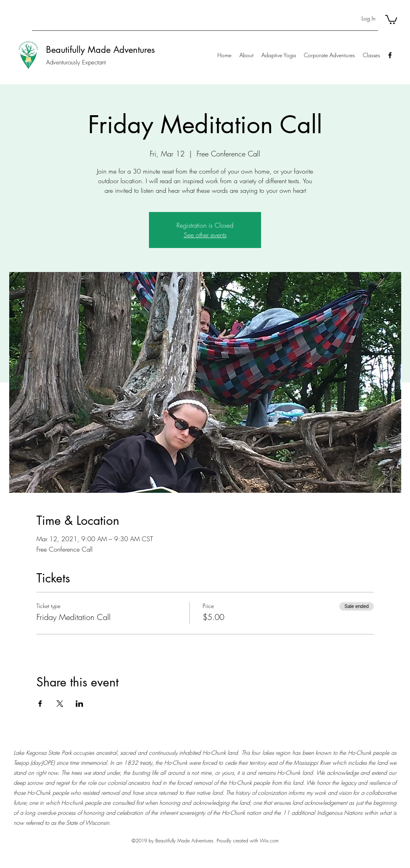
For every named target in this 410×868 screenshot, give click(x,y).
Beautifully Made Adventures (100, 50)
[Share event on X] (60, 704)
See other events (205, 235)
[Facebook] (390, 55)
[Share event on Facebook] (40, 704)
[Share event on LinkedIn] (79, 704)
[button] (391, 19)
